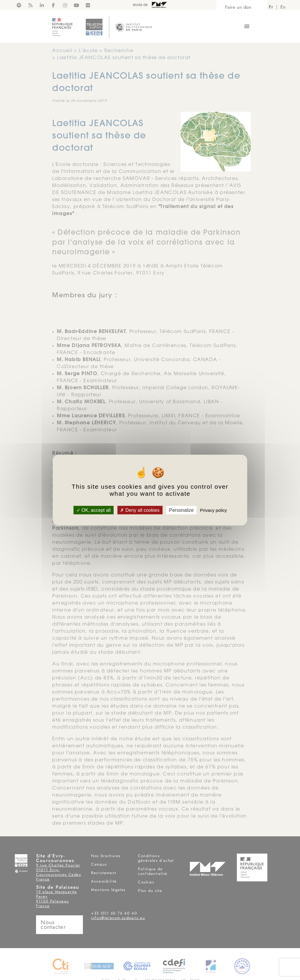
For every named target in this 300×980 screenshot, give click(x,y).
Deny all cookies (140, 510)
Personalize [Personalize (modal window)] (181, 510)
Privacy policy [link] (214, 510)
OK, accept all (94, 510)
